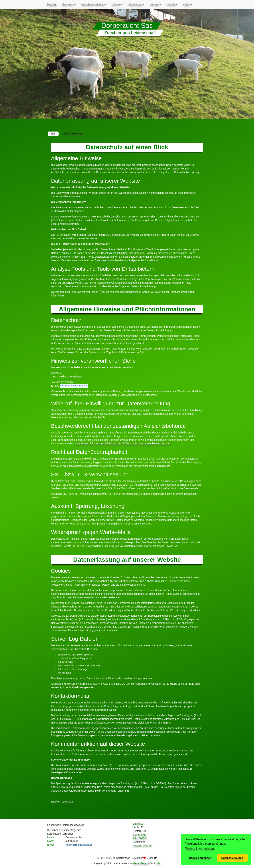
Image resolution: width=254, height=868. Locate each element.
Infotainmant (136, 5)
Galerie (117, 5)
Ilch (158, 863)
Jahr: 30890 (139, 838)
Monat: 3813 (140, 835)
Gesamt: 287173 (142, 846)
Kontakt (172, 5)
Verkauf (155, 5)
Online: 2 (138, 824)
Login (187, 5)
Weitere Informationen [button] (199, 849)
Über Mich (68, 5)
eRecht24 (67, 802)
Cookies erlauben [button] (232, 858)
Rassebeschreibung (94, 5)
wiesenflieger (140, 863)
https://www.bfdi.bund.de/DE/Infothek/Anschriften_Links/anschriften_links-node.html (122, 443)
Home (52, 5)
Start (53, 134)
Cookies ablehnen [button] (200, 858)
